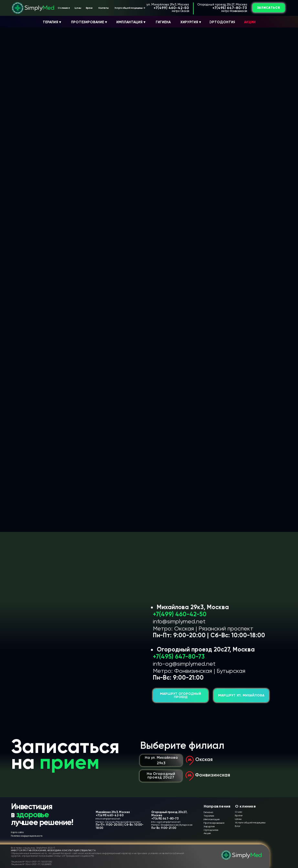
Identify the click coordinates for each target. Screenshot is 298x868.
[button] (269, 8)
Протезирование (214, 823)
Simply (40, 8)
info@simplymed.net (179, 621)
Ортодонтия (211, 830)
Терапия (209, 816)
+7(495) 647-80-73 (230, 8)
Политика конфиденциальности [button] (27, 836)
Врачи (239, 815)
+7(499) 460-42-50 (171, 8)
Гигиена (208, 812)
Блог (238, 826)
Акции (207, 833)
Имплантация (212, 819)
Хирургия (209, 826)
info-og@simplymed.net (184, 664)
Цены (238, 819)
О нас (239, 812)
